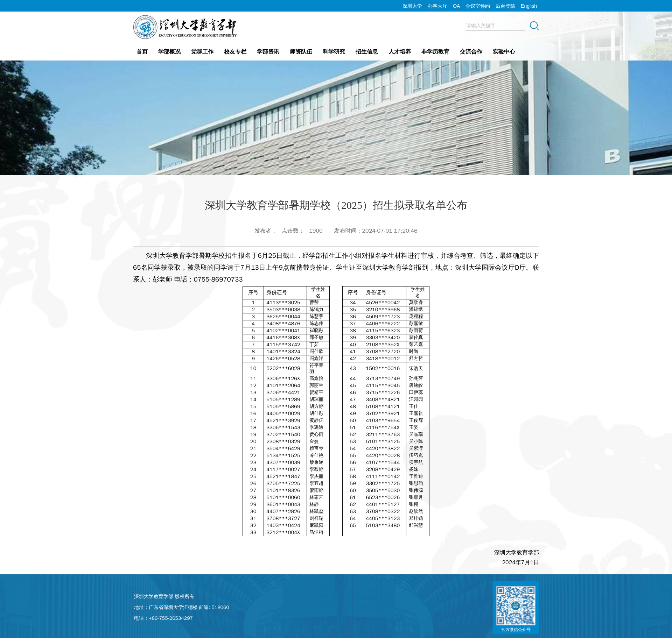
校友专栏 (235, 52)
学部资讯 (268, 52)
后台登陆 (505, 6)
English (529, 6)
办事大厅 (437, 6)
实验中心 (504, 52)
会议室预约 (478, 6)
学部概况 (169, 52)
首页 (142, 52)
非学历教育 (435, 52)
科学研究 (334, 52)
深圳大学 (412, 6)
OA (456, 6)
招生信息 (367, 52)
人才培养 (400, 52)
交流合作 (471, 52)
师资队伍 (301, 52)
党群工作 (202, 52)
